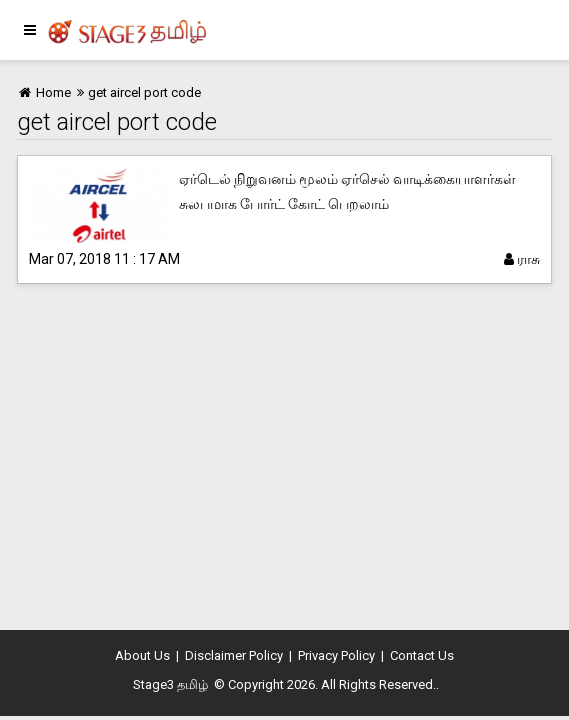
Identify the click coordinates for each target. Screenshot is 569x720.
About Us (142, 655)
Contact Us (422, 655)
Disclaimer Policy (234, 655)
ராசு (522, 259)
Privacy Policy (336, 655)
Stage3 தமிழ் (170, 684)
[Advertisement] (284, 460)
